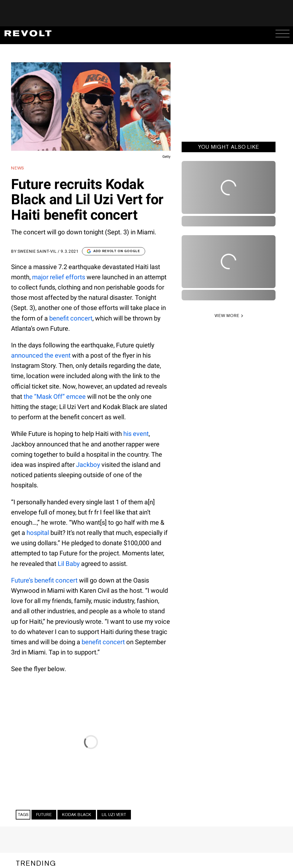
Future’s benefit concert (44, 580)
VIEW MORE (227, 316)
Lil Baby (69, 564)
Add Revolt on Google (114, 251)
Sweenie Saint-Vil (37, 251)
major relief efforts (59, 277)
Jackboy (88, 465)
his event (136, 434)
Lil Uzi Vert (114, 815)
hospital (38, 533)
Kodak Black (77, 815)
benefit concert (71, 318)
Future (44, 815)
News (18, 168)
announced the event (41, 355)
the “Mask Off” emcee (55, 397)
